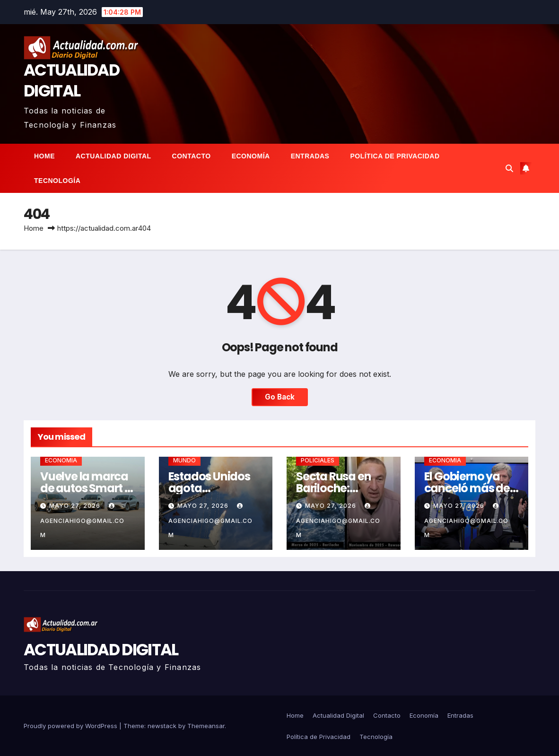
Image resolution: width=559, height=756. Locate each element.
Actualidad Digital (114, 156)
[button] (509, 168)
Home (44, 156)
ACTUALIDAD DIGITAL (71, 80)
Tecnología (57, 181)
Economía (251, 156)
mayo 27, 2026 (76, 506)
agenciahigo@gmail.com (82, 521)
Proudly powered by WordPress (71, 726)
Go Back (280, 397)
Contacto (192, 156)
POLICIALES (318, 460)
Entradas (310, 156)
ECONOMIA (61, 460)
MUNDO (184, 460)
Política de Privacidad (395, 156)
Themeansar (206, 726)
